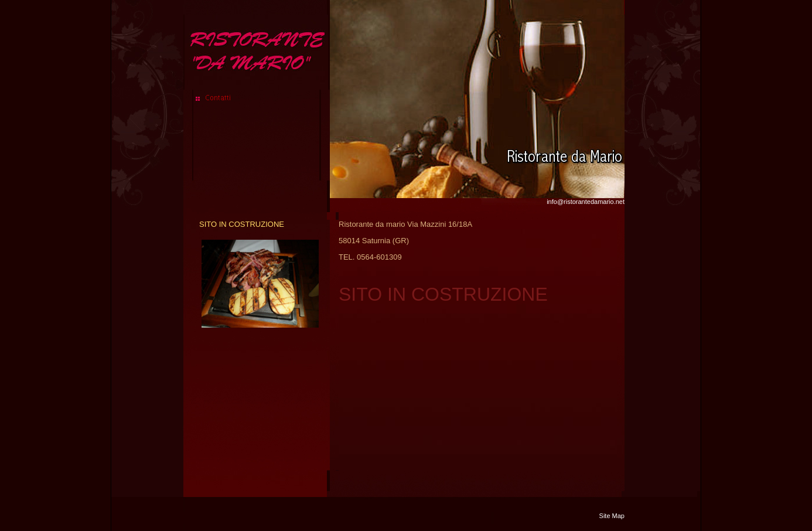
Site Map (612, 516)
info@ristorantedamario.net (586, 202)
